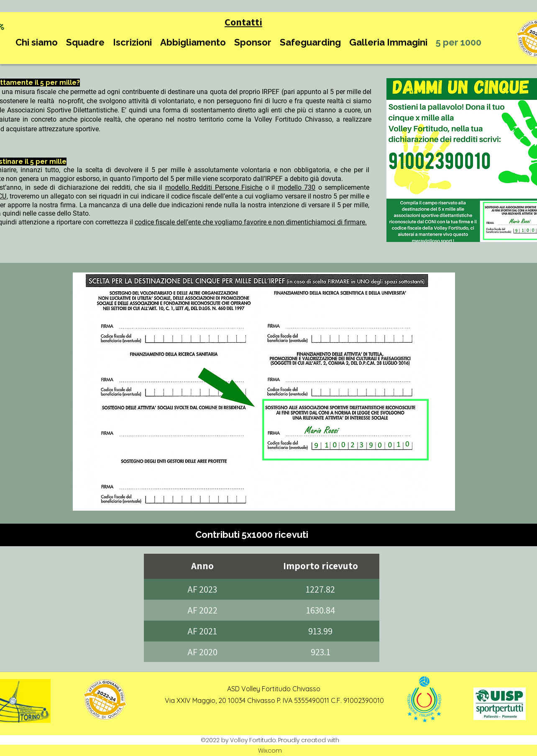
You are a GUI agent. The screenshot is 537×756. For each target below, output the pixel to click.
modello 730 (297, 187)
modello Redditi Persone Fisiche (214, 187)
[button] (37, 42)
